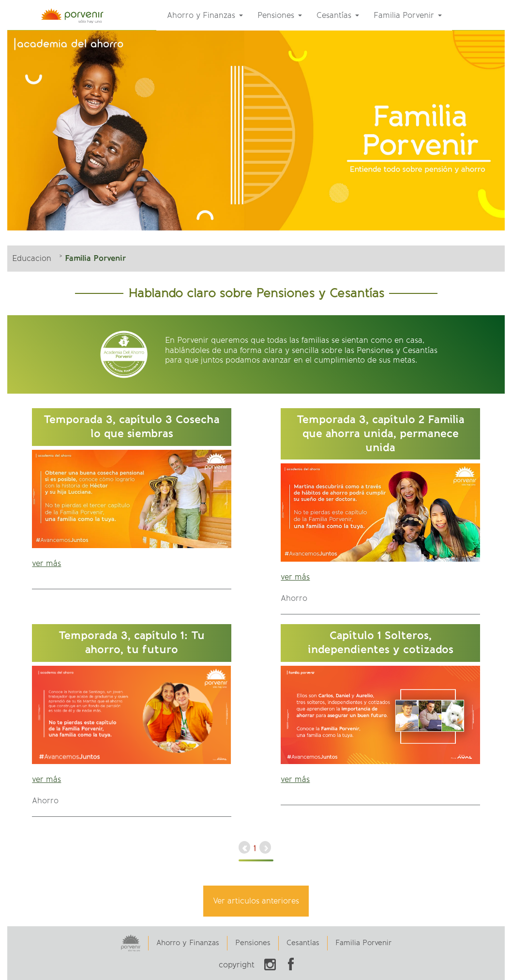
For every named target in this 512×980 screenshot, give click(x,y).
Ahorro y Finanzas (188, 943)
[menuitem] (205, 15)
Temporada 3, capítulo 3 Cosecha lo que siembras (132, 427)
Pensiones (253, 943)
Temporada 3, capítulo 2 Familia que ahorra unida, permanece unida (381, 433)
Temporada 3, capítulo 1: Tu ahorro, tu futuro (132, 643)
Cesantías (303, 943)
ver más (46, 563)
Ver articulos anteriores (256, 901)
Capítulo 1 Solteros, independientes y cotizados (381, 643)
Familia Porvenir (363, 943)
